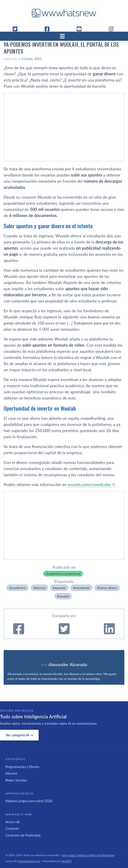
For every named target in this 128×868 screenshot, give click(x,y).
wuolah (64, 596)
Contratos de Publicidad (23, 835)
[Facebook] (49, 29)
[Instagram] (113, 29)
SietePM (66, 861)
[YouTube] (81, 29)
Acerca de (13, 822)
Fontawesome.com (29, 861)
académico (18, 588)
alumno (40, 588)
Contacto (12, 828)
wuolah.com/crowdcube (89, 484)
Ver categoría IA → (19, 735)
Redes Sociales (16, 780)
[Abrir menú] (64, 36)
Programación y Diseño (22, 767)
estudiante (82, 588)
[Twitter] (17, 29)
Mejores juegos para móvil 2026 (29, 801)
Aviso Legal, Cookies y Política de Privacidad (88, 855)
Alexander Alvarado (68, 664)
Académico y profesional (63, 574)
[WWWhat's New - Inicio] (64, 13)
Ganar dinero (108, 588)
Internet (11, 773)
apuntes (60, 588)
